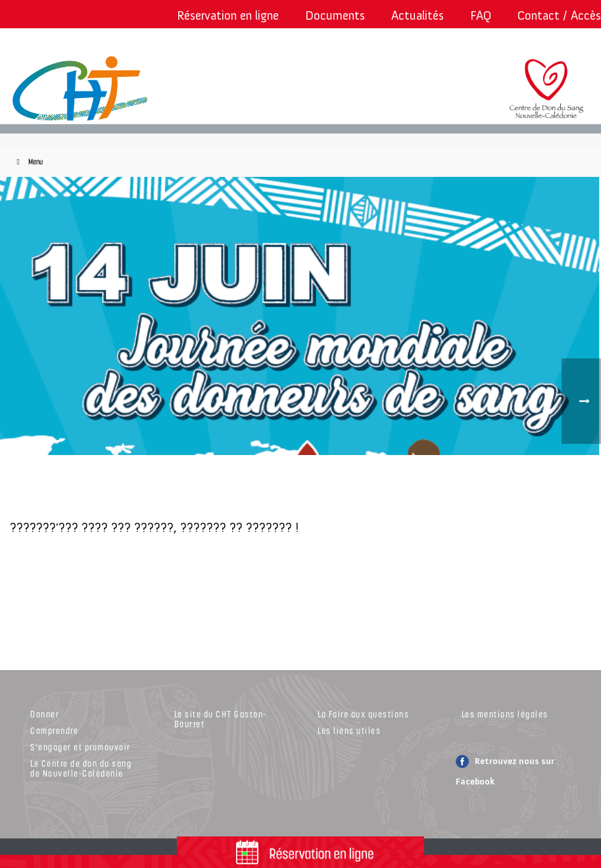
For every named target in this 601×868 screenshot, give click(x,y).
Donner (45, 714)
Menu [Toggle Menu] (28, 161)
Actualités (418, 15)
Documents (335, 15)
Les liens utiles (349, 730)
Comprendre (54, 730)
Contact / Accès (559, 15)
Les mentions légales (505, 714)
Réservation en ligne (228, 15)
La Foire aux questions (363, 714)
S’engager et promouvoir (81, 747)
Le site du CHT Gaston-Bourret (221, 719)
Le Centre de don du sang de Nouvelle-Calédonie (81, 768)
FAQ (481, 15)
